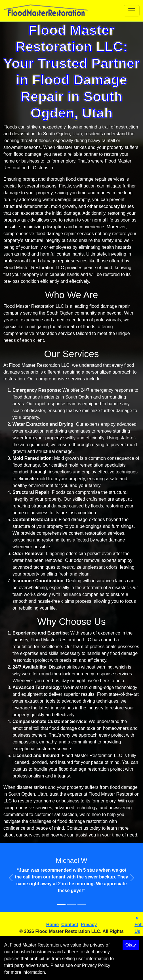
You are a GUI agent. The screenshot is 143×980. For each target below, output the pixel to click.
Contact (70, 925)
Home (52, 925)
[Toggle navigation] (132, 11)
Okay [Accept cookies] (131, 945)
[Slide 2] (71, 904)
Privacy (89, 925)
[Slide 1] (61, 904)
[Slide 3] (82, 904)
